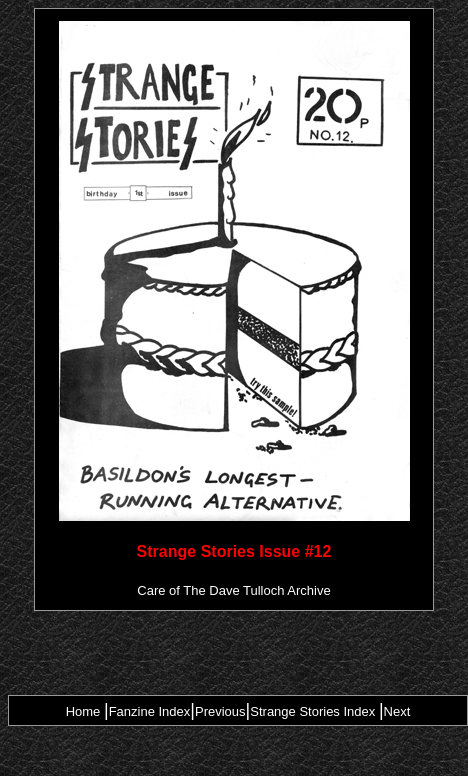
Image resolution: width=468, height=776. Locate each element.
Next (397, 711)
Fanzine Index (150, 711)
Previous (220, 711)
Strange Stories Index (312, 711)
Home (83, 711)
